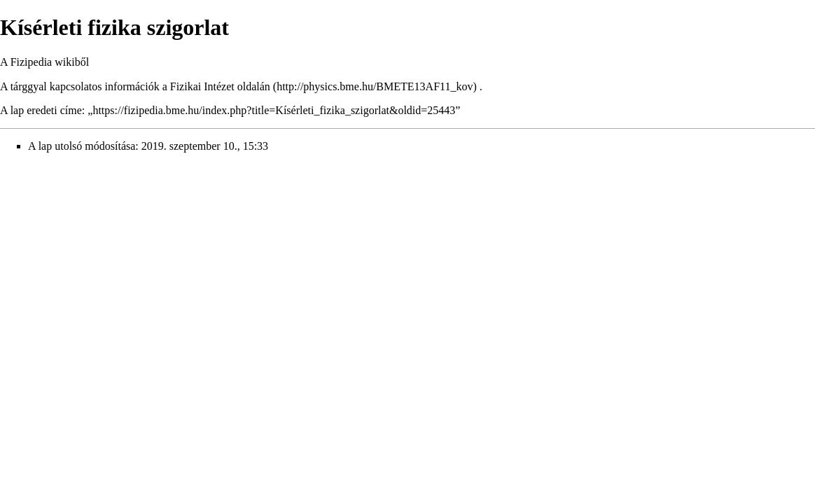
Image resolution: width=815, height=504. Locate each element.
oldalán (254, 86)
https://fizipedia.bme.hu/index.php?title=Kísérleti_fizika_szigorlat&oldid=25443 (274, 110)
